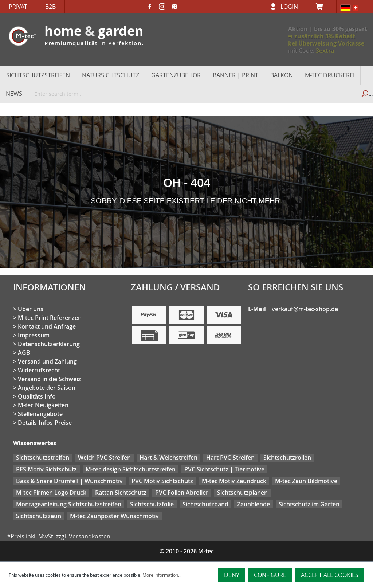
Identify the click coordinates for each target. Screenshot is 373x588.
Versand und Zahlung (47, 361)
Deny (232, 575)
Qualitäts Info (37, 396)
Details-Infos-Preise (45, 423)
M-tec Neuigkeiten (43, 405)
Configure (270, 575)
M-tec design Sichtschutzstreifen (131, 469)
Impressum (34, 335)
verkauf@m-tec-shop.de (305, 309)
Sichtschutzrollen (287, 458)
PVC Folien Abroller (182, 493)
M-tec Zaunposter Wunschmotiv (114, 516)
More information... (162, 575)
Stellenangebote (40, 414)
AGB (24, 353)
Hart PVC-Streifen (230, 458)
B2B (50, 7)
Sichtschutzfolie (152, 504)
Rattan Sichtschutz (121, 493)
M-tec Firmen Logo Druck (51, 493)
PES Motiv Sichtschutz (46, 469)
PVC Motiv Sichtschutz (162, 481)
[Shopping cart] (322, 7)
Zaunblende (254, 504)
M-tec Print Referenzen (50, 318)
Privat (18, 7)
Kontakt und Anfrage (47, 326)
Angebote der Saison (47, 388)
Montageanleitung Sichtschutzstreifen (69, 504)
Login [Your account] (289, 7)
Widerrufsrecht (39, 370)
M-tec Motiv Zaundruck (234, 481)
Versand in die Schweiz (49, 379)
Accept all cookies (330, 575)
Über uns (31, 309)
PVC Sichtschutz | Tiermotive (224, 469)
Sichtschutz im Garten (309, 504)
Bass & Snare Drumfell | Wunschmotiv (69, 481)
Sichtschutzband (205, 504)
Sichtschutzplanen (242, 493)
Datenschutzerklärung (49, 344)
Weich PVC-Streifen (104, 458)
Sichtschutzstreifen (43, 458)
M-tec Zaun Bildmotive (306, 481)
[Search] (364, 94)
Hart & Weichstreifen (168, 458)
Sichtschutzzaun (39, 516)
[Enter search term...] (193, 94)
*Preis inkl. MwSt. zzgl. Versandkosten (59, 536)
